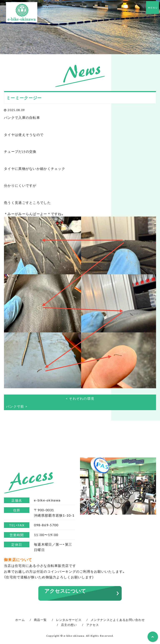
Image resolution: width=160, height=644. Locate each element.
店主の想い (69, 625)
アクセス (93, 625)
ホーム (20, 620)
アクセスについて (65, 591)
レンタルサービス (69, 620)
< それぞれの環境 (80, 398)
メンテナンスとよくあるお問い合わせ (118, 620)
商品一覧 (40, 620)
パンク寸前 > (17, 406)
